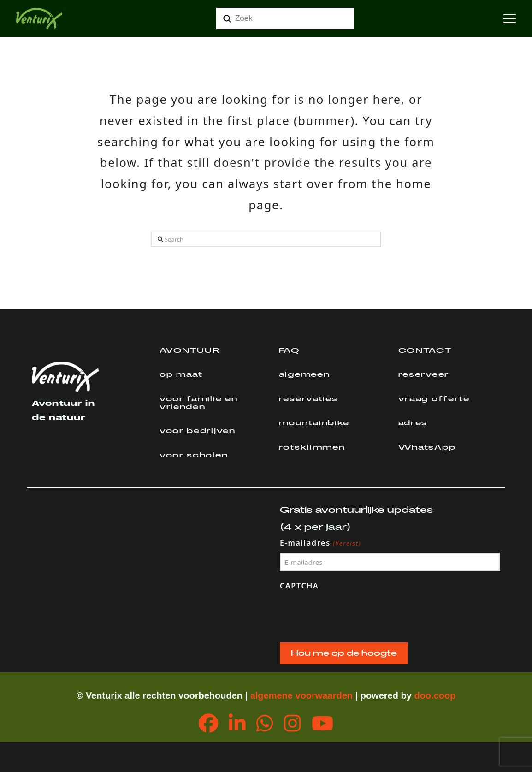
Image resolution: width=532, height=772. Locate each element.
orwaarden (329, 695)
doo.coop (435, 695)
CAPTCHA (299, 586)
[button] (510, 19)
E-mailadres (321, 543)
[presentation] (350, 614)
